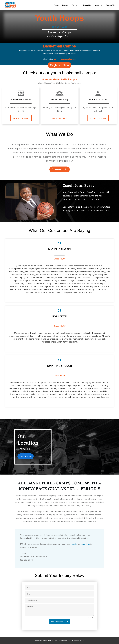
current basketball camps (65, 60)
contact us (85, 545)
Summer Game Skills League (60, 81)
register (74, 545)
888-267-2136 (59, 28)
